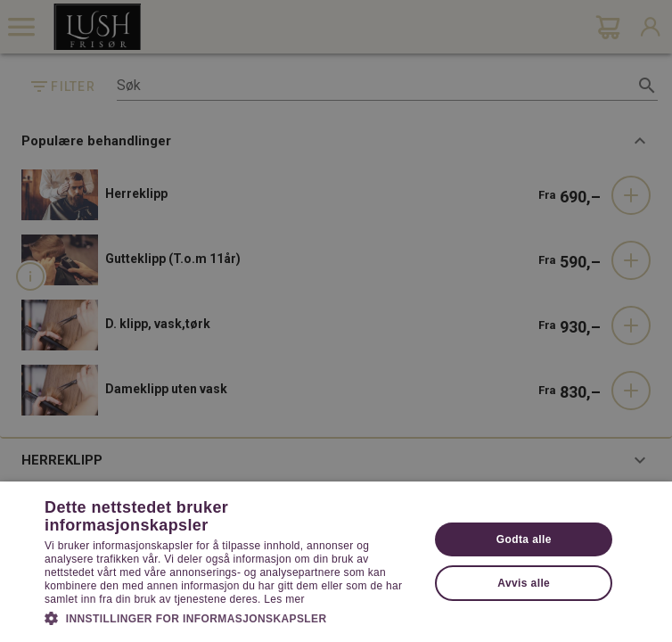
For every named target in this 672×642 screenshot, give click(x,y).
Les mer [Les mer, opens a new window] (284, 599)
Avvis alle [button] (524, 583)
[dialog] (336, 321)
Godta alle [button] (524, 539)
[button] (231, 617)
